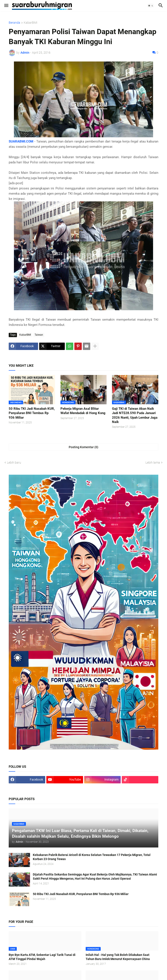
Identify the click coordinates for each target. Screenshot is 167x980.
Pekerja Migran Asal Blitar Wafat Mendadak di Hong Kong (83, 411)
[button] (6, 6)
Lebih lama (153, 463)
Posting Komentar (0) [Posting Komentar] (83, 447)
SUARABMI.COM (21, 141)
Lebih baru (14, 463)
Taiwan (39, 335)
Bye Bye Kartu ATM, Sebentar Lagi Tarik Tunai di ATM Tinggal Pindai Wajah (42, 957)
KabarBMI (31, 23)
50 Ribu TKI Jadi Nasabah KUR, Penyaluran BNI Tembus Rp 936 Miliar (32, 413)
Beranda (14, 23)
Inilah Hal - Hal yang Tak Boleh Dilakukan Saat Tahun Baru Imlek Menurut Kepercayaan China (118, 957)
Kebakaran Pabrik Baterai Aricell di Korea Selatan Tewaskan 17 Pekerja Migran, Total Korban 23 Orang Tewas (92, 857)
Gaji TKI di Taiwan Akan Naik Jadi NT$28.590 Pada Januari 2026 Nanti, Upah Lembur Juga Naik (135, 415)
